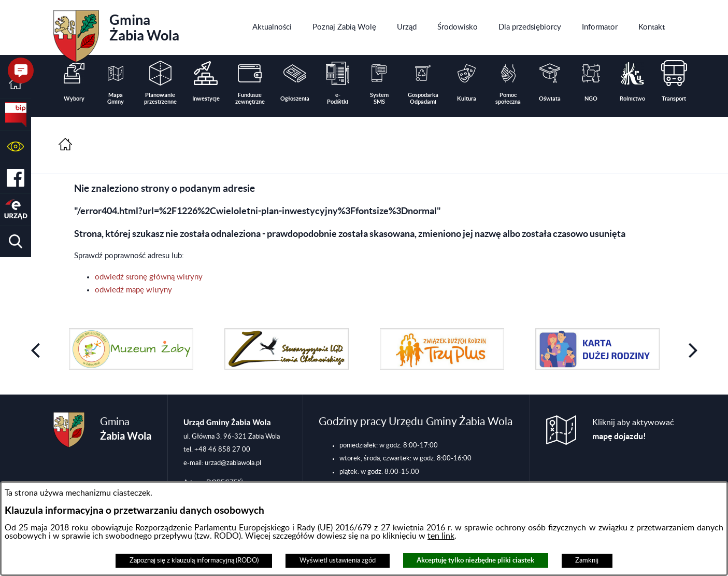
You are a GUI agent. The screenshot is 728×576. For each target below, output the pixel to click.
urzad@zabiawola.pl (233, 463)
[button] (16, 146)
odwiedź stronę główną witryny (149, 277)
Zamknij (587, 560)
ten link (441, 536)
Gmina (116, 33)
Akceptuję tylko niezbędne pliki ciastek (475, 560)
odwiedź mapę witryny (133, 290)
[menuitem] (272, 27)
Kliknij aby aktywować (633, 430)
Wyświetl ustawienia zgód (338, 560)
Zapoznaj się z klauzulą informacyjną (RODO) (194, 560)
